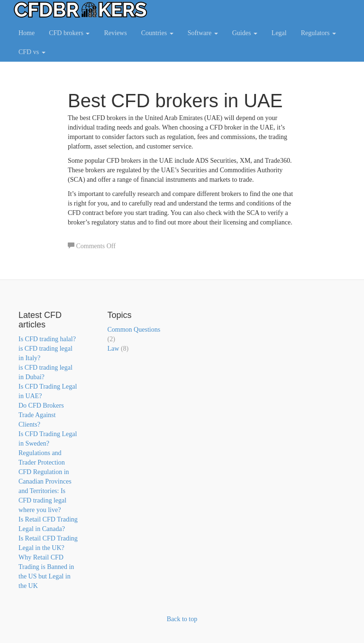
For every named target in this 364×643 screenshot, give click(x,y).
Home (27, 33)
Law (114, 349)
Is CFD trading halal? (47, 339)
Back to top (182, 619)
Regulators (318, 33)
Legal (279, 33)
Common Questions (134, 330)
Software (203, 33)
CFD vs (32, 52)
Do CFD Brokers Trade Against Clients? (41, 415)
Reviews (115, 33)
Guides (245, 33)
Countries (157, 33)
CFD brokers (69, 33)
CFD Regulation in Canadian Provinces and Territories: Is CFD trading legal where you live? (45, 491)
